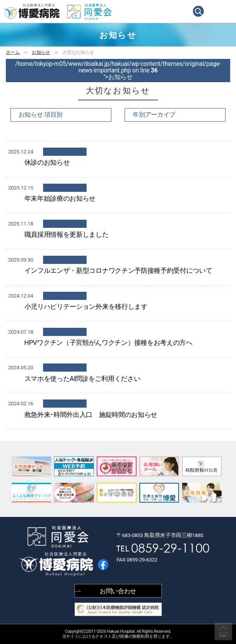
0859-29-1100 (170, 547)
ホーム (13, 52)
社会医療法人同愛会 (89, 12)
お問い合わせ (118, 591)
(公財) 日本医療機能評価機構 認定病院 (118, 609)
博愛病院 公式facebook (103, 565)
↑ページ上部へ (223, 631)
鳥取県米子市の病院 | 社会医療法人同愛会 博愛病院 (32, 11)
